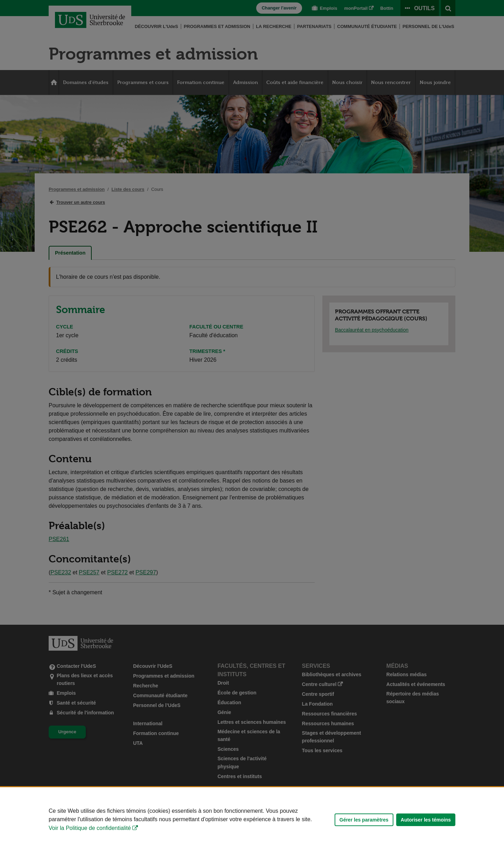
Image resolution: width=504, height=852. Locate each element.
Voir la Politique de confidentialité (90, 828)
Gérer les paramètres (364, 820)
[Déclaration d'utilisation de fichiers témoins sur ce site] (252, 820)
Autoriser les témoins (426, 820)
